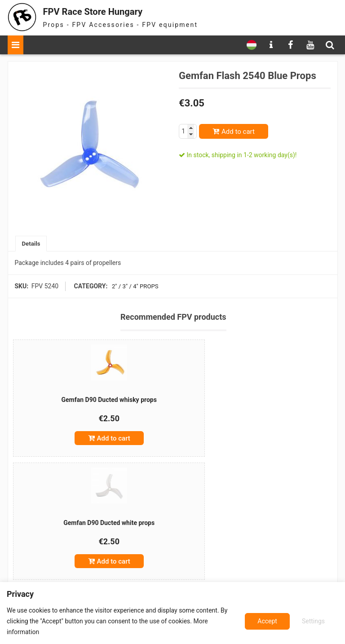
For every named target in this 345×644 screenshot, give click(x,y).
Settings (268, 621)
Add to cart (238, 132)
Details (32, 244)
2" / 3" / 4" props (134, 287)
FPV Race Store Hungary (105, 11)
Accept (316, 621)
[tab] (32, 244)
